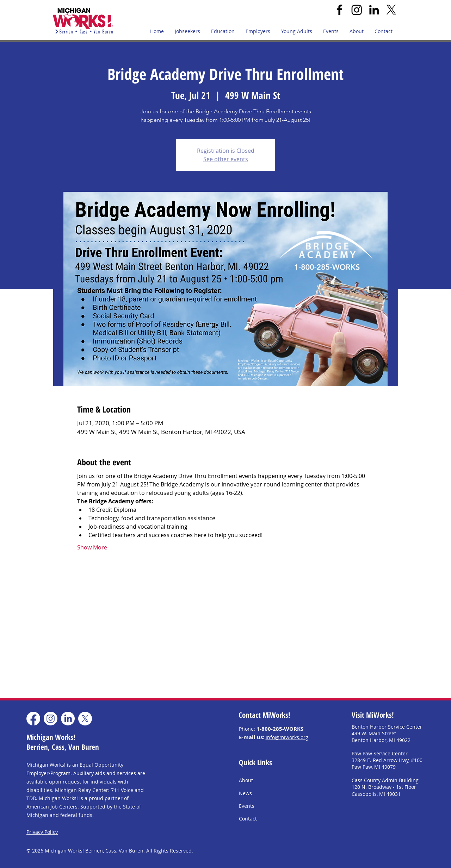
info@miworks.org (287, 737)
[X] (391, 10)
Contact (248, 819)
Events (247, 806)
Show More (92, 547)
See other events (226, 159)
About (246, 780)
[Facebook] (339, 10)
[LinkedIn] (374, 10)
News (245, 793)
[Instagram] (357, 10)
